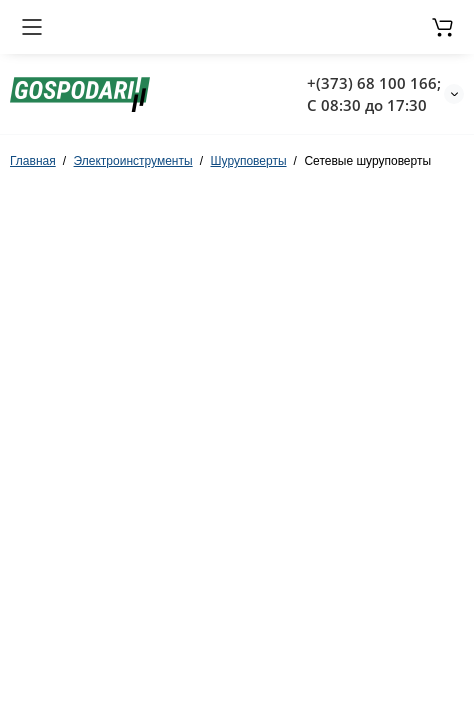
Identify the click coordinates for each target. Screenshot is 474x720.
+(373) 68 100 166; (374, 83)
